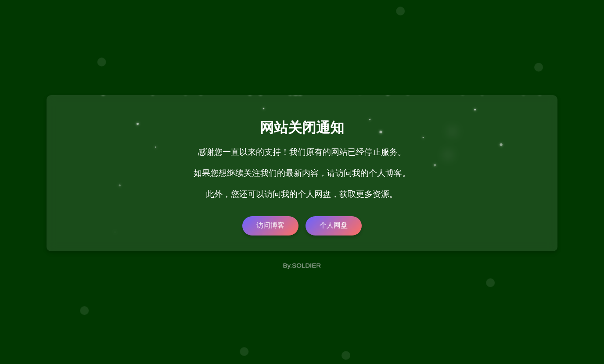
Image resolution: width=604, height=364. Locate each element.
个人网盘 (334, 225)
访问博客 (270, 225)
